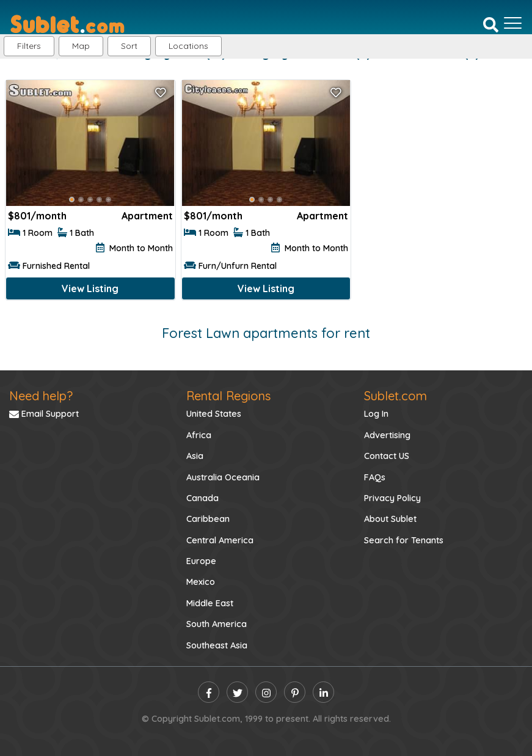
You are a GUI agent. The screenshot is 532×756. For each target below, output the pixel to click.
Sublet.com (395, 396)
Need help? (41, 396)
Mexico (201, 582)
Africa (199, 435)
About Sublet (390, 519)
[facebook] (209, 692)
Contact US (387, 456)
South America (217, 624)
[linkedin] (323, 692)
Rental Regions (228, 396)
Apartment (147, 216)
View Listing (90, 288)
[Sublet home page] (67, 23)
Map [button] (81, 46)
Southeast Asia (217, 645)
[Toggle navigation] (513, 23)
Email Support (44, 414)
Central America (220, 540)
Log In (376, 414)
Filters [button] (29, 46)
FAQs (375, 477)
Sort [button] (129, 46)
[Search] (491, 24)
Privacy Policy (392, 498)
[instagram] (266, 692)
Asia (195, 456)
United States (214, 414)
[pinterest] (295, 692)
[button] (188, 46)
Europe (201, 561)
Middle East (210, 603)
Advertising (387, 435)
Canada (202, 498)
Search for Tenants (404, 540)
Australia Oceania (223, 477)
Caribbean (208, 519)
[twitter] (237, 692)
